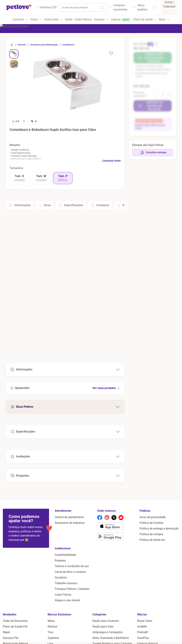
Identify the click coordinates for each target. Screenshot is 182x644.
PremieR (142, 632)
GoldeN (142, 627)
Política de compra (151, 534)
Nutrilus (53, 627)
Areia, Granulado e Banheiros (111, 638)
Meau (51, 621)
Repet (6, 632)
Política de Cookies (151, 523)
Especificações (71, 205)
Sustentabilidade (65, 555)
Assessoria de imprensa (70, 523)
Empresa (60, 560)
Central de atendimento (69, 517)
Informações (20, 205)
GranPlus (143, 638)
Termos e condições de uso (72, 566)
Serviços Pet (11, 638)
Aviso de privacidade (152, 517)
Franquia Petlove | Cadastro (72, 589)
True (50, 632)
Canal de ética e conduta (70, 572)
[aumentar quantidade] (169, 94)
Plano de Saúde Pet (15, 627)
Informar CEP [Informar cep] (49, 7)
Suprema (53, 638)
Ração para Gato (103, 627)
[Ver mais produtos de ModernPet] (65, 388)
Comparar (100, 205)
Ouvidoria (61, 578)
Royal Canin (145, 621)
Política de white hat (152, 540)
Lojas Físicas (63, 595)
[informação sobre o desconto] (156, 44)
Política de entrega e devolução (159, 528)
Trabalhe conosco (66, 583)
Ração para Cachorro (106, 621)
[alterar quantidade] (163, 94)
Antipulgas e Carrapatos (108, 632)
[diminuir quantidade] (157, 94)
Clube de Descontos (15, 621)
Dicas (45, 205)
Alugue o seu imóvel (67, 600)
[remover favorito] (111, 53)
